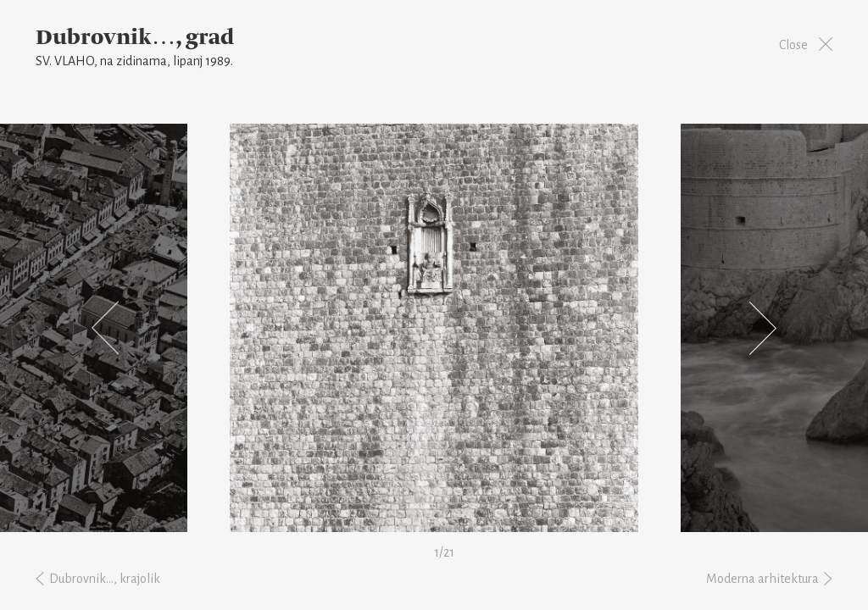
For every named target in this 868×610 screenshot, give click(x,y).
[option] (434, 328)
